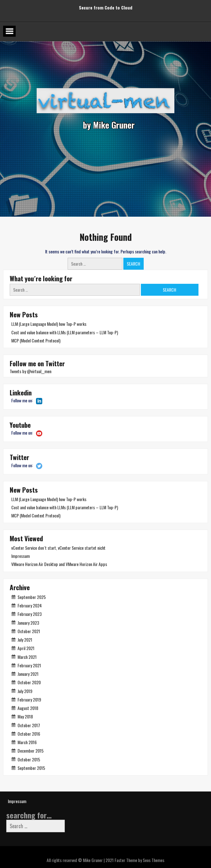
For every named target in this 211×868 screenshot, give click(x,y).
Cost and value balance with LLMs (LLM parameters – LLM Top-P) (65, 332)
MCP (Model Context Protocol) (36, 340)
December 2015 (31, 751)
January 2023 (28, 623)
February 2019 (29, 699)
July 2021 (25, 640)
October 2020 (29, 682)
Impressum (21, 556)
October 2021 (29, 631)
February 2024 (30, 605)
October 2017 (29, 725)
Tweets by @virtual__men (31, 371)
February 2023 (30, 614)
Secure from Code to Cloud (106, 6)
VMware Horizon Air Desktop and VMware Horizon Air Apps (59, 564)
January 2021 (28, 674)
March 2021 (27, 657)
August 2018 (28, 708)
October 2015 (29, 759)
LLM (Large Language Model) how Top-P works (49, 324)
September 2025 (32, 597)
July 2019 (25, 691)
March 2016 (27, 742)
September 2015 (31, 768)
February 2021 (29, 665)
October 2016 (29, 734)
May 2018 (25, 716)
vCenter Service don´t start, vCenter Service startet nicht (58, 548)
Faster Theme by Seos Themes (139, 860)
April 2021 (26, 648)
